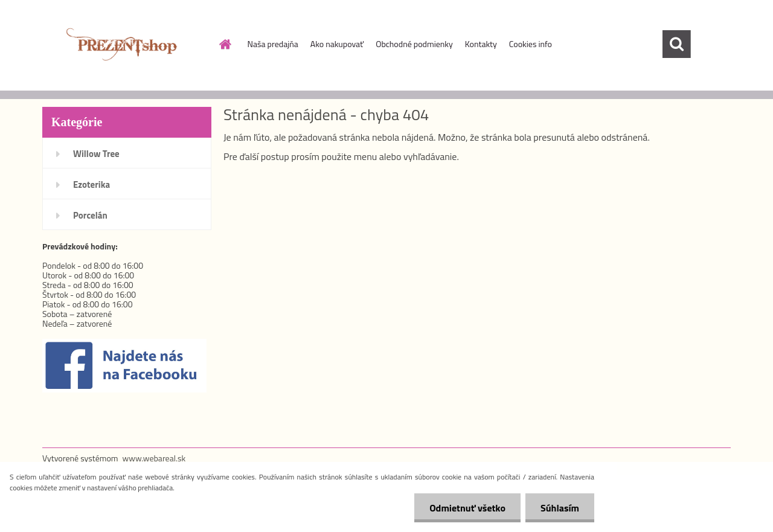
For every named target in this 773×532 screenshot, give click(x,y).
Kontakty (481, 44)
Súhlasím (560, 508)
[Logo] (125, 45)
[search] (676, 44)
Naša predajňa (273, 44)
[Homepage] (225, 44)
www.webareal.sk (154, 458)
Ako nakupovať (337, 44)
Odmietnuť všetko (467, 508)
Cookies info (531, 44)
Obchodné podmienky (414, 44)
